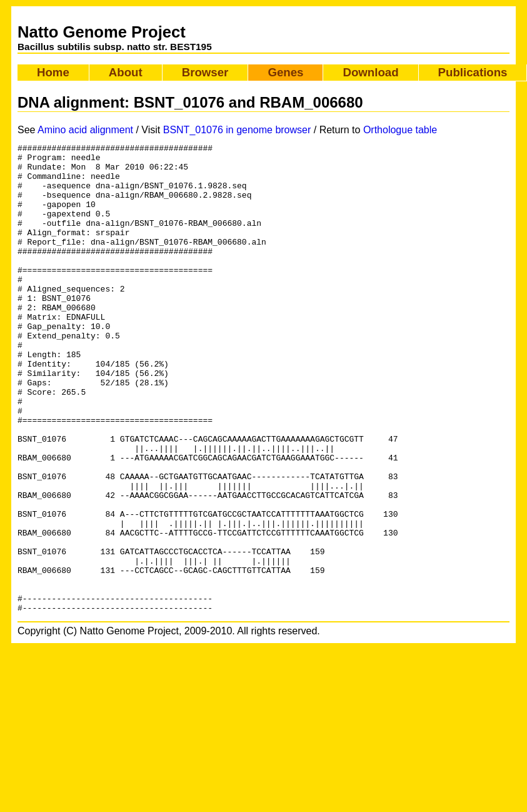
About (126, 72)
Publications (473, 72)
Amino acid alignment (85, 130)
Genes (285, 72)
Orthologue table (400, 130)
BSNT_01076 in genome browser (237, 130)
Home (53, 72)
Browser (205, 72)
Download (370, 72)
